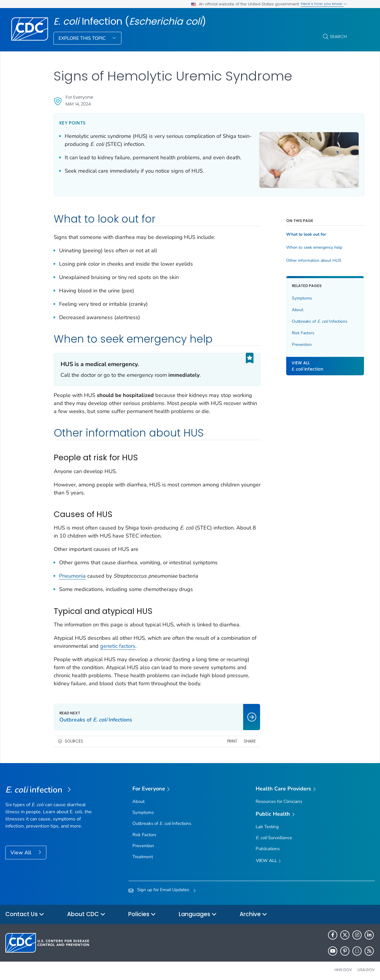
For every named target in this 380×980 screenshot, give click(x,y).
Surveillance (274, 834)
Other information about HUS (302, 257)
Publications (268, 845)
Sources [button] (74, 738)
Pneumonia (72, 573)
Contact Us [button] (25, 911)
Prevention (290, 341)
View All (22, 849)
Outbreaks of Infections (308, 318)
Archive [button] (253, 911)
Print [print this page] (220, 738)
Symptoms (290, 295)
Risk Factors (291, 330)
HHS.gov (343, 966)
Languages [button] (198, 911)
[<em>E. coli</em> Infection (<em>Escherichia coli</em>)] (52, 787)
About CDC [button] (86, 911)
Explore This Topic (83, 38)
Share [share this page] (238, 738)
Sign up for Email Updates (163, 886)
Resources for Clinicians (279, 798)
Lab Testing (267, 823)
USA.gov (366, 966)
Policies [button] (142, 911)
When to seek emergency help (302, 244)
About (286, 307)
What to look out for (294, 231)
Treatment (143, 853)
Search (338, 36)
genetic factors (155, 643)
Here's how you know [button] (324, 4)
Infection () (130, 21)
